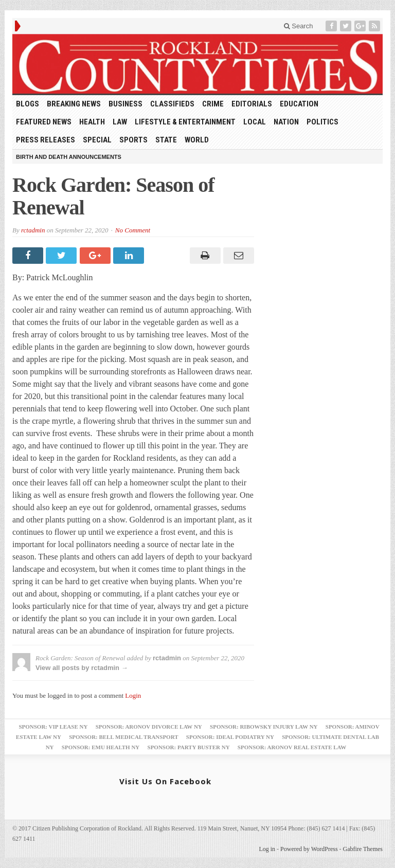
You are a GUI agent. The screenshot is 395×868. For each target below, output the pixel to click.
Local (255, 122)
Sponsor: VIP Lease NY (53, 727)
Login (133, 695)
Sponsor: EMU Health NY (101, 747)
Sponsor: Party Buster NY (189, 747)
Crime (213, 104)
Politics (322, 122)
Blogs (28, 104)
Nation (286, 122)
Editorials (252, 104)
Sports (133, 140)
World (197, 140)
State (166, 140)
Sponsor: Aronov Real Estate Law (292, 747)
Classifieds (172, 104)
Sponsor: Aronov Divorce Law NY (149, 727)
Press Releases (46, 140)
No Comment (133, 230)
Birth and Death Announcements (69, 157)
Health (92, 122)
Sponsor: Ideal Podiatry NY (230, 737)
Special (97, 140)
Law (120, 122)
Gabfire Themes (363, 849)
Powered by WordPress (309, 849)
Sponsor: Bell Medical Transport (123, 737)
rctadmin (33, 230)
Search (299, 26)
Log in (267, 849)
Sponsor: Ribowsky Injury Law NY (264, 727)
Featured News (44, 122)
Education (299, 104)
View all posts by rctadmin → (82, 668)
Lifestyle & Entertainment (185, 122)
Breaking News (74, 104)
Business (125, 104)
